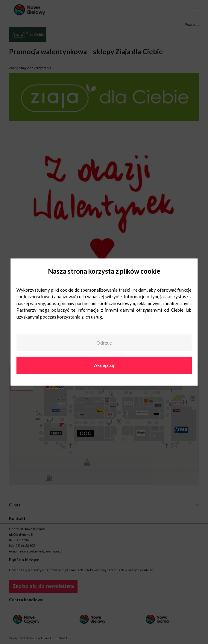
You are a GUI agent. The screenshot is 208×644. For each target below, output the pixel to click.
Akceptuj (104, 365)
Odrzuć (104, 343)
